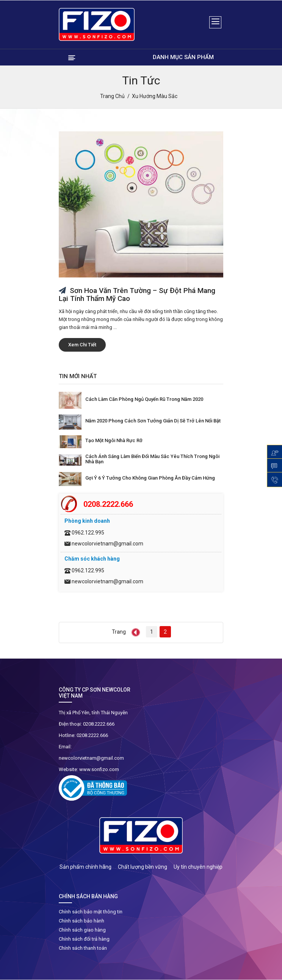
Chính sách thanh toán (83, 948)
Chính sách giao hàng (82, 930)
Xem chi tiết (82, 345)
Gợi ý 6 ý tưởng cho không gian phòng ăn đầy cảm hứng (150, 478)
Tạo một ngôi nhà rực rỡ (114, 440)
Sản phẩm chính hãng (85, 867)
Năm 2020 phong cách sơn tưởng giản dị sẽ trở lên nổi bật (153, 421)
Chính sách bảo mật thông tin (91, 912)
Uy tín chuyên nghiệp (198, 867)
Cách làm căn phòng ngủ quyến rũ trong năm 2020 (144, 399)
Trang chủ (112, 96)
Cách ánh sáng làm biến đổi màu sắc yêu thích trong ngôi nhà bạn (152, 459)
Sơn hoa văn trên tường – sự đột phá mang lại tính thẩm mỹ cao (137, 294)
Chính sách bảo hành (81, 921)
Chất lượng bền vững (143, 867)
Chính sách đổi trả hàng (84, 939)
